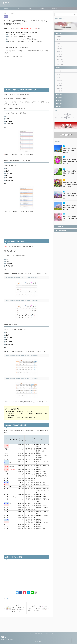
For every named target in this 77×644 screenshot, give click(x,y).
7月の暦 (60, 51)
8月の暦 (60, 53)
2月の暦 (60, 81)
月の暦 (18, 8)
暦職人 (4, 624)
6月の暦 (60, 48)
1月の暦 (60, 78)
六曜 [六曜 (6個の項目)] (70, 111)
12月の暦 (60, 63)
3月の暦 (60, 83)
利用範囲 (37, 620)
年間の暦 (6, 8)
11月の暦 (60, 60)
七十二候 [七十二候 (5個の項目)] (57, 111)
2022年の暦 (60, 100)
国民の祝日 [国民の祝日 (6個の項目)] (63, 114)
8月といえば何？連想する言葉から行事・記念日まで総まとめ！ (70, 147)
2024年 (7, 598)
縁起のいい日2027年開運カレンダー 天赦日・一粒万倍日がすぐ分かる (70, 181)
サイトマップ (50, 620)
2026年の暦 (60, 34)
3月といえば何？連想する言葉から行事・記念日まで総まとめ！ (70, 216)
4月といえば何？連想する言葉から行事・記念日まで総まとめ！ (70, 204)
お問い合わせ (43, 620)
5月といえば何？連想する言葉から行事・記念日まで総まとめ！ (70, 193)
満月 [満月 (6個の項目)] (74, 114)
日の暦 (30, 8)
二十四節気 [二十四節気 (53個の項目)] (64, 111)
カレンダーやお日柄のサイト (7, 626)
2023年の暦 (60, 97)
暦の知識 (42, 8)
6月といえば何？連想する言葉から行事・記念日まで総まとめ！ (70, 170)
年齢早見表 (54, 8)
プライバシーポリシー (29, 620)
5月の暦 (60, 46)
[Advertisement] (26, 71)
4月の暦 (60, 86)
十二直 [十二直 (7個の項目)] (57, 114)
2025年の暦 (60, 91)
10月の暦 (60, 58)
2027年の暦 (60, 66)
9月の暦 (60, 56)
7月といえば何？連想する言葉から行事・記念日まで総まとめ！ (70, 159)
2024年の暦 (60, 94)
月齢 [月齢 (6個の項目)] (69, 114)
